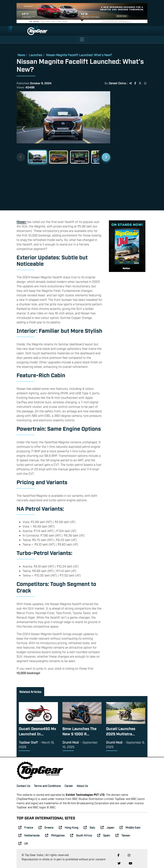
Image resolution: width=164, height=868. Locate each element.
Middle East (130, 827)
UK (23, 843)
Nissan (22, 222)
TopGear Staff (28, 742)
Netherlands (29, 835)
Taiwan (123, 835)
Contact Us (23, 786)
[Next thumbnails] (106, 157)
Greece (46, 827)
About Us (82, 786)
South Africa (81, 835)
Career (69, 786)
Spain (104, 835)
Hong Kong (69, 827)
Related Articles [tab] (30, 692)
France (26, 827)
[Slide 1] (37, 157)
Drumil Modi (71, 742)
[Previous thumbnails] (21, 157)
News (21, 55)
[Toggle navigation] (82, 39)
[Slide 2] (58, 157)
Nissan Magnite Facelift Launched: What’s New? (79, 55)
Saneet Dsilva (117, 83)
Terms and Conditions (47, 786)
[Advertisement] (131, 149)
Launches (36, 55)
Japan (107, 827)
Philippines (55, 835)
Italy (89, 827)
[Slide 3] (80, 157)
